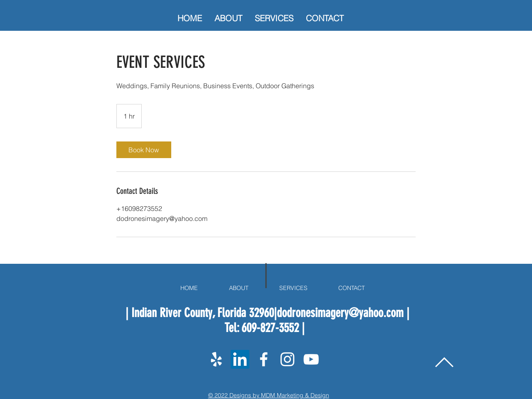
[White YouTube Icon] (311, 359)
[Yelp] (216, 359)
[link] (144, 150)
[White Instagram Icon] (287, 359)
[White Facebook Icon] (264, 359)
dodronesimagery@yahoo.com (340, 313)
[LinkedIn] (240, 359)
